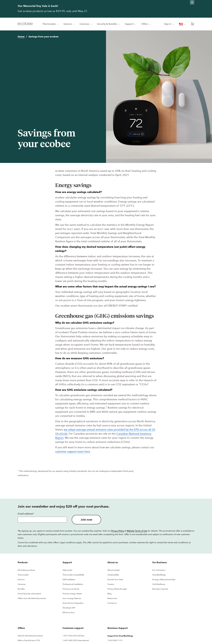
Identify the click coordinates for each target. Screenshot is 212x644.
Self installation (69, 579)
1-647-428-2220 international (76, 640)
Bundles (21, 589)
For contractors (159, 570)
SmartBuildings (159, 575)
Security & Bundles (109, 24)
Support (131, 24)
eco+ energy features (72, 598)
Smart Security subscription (30, 594)
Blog (109, 594)
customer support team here (73, 452)
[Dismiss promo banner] (192, 2)
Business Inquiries (160, 589)
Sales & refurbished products (30, 636)
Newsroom (112, 598)
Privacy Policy (118, 531)
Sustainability (113, 575)
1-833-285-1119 (115, 640)
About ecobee (114, 570)
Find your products (71, 589)
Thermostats (51, 24)
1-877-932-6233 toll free (73, 636)
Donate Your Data (115, 579)
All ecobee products (26, 570)
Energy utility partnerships (164, 579)
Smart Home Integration (73, 603)
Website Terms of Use (137, 531)
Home (21, 37)
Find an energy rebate (72, 594)
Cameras (86, 24)
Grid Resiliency (159, 584)
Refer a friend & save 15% (29, 640)
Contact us (112, 603)
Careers (111, 584)
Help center (68, 570)
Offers (146, 24)
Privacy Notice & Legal (117, 589)
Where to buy (69, 612)
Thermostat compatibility (73, 575)
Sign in (169, 24)
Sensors (69, 24)
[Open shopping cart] (193, 24)
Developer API (69, 608)
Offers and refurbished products (32, 598)
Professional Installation (73, 584)
